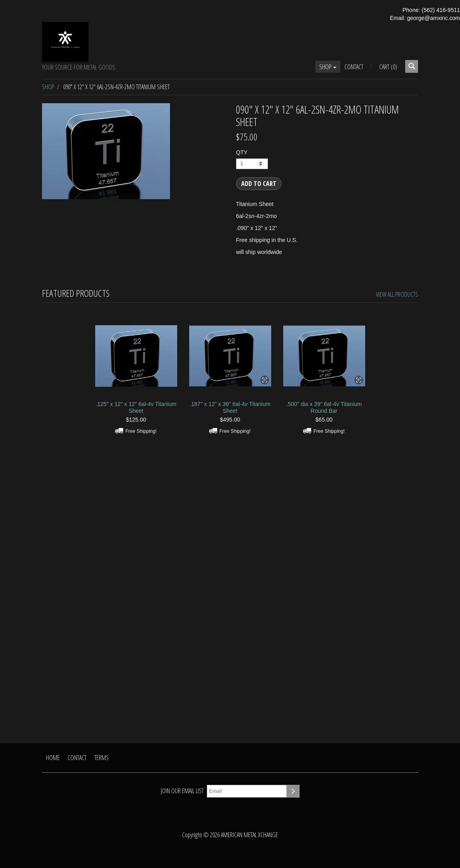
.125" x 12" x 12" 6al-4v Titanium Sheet (136, 407)
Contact (354, 67)
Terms (102, 758)
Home (53, 758)
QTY (242, 152)
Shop (328, 67)
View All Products (397, 294)
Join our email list (182, 791)
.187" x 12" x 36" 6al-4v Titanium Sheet (230, 407)
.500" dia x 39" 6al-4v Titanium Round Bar (324, 407)
